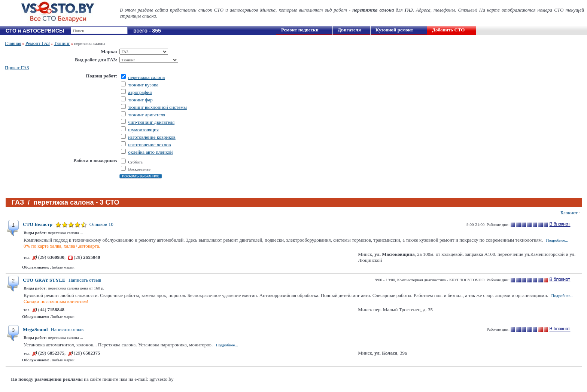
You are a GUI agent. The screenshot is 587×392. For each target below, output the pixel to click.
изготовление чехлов (149, 145)
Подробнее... (557, 240)
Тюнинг (62, 43)
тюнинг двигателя (147, 115)
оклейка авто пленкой (150, 152)
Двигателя (349, 30)
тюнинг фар (140, 100)
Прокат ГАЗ (17, 68)
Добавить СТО (448, 30)
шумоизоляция (143, 130)
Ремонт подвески (300, 30)
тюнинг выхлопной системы (157, 107)
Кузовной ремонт (394, 30)
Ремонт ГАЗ (38, 43)
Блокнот (569, 213)
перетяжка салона (146, 77)
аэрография (140, 92)
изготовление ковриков (152, 137)
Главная (13, 43)
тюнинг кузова (143, 85)
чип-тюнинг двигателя (151, 122)
